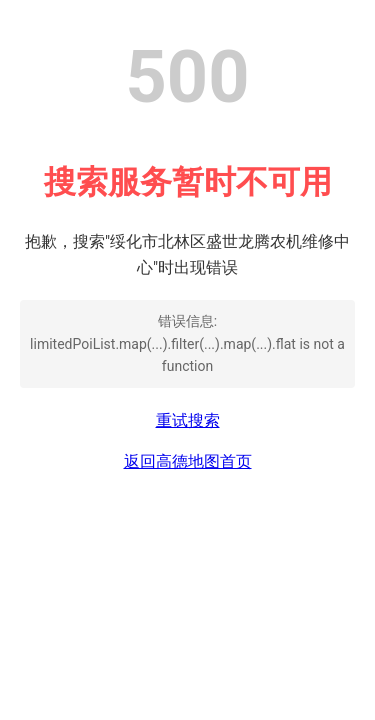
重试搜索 (188, 420)
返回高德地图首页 (188, 461)
